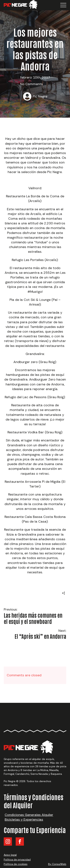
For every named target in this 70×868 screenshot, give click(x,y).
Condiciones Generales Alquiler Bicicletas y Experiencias (29, 817)
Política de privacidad (17, 860)
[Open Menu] (63, 5)
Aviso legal (10, 855)
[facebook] (20, 842)
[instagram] (8, 842)
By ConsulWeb (57, 864)
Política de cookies (16, 864)
